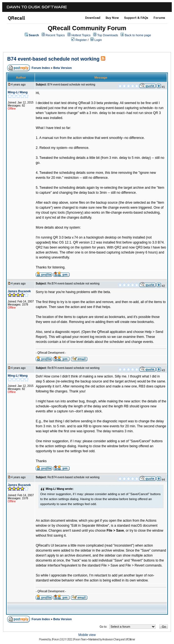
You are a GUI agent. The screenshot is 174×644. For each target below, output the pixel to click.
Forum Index (41, 68)
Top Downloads (108, 35)
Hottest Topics (81, 35)
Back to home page (138, 35)
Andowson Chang (111, 639)
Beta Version (62, 68)
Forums (159, 18)
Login (98, 40)
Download (93, 18)
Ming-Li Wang (18, 92)
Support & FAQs (136, 18)
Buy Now (112, 18)
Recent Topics (55, 35)
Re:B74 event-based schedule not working (73, 284)
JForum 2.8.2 (58, 639)
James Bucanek (19, 291)
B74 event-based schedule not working (53, 59)
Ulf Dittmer (130, 639)
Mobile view (87, 635)
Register (81, 40)
